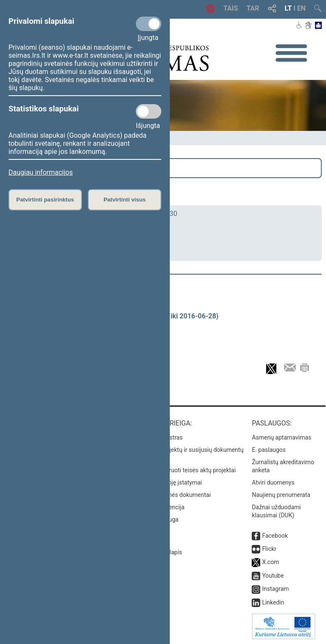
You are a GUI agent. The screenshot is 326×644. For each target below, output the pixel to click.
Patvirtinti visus (125, 200)
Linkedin (273, 602)
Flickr (269, 549)
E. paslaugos (269, 450)
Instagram (275, 589)
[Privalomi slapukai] (149, 24)
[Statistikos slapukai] (149, 111)
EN (301, 8)
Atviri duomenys (273, 482)
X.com (270, 562)
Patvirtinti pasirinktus (45, 200)
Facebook (275, 536)
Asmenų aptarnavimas (281, 437)
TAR (253, 8)
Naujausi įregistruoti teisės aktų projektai (182, 470)
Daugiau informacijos (41, 172)
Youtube (273, 576)
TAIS (230, 8)
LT (288, 8)
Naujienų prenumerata (281, 495)
